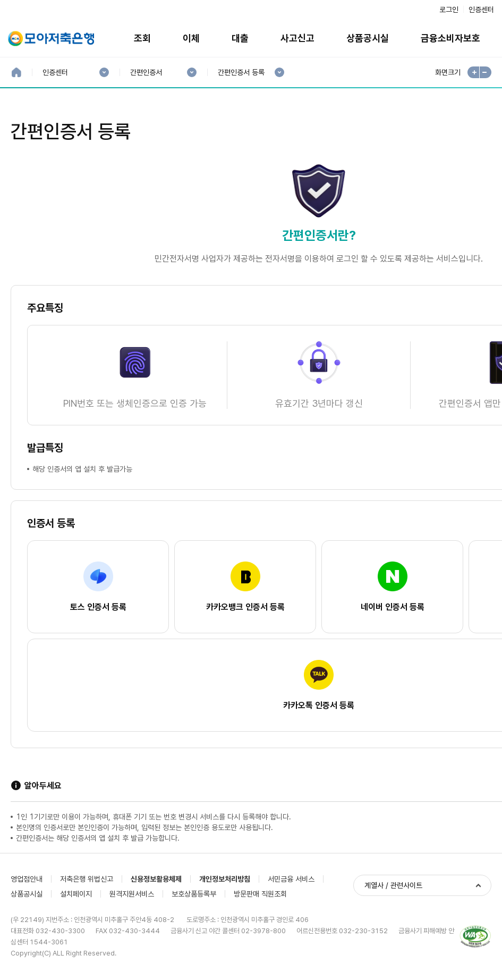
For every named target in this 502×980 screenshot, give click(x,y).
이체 (191, 38)
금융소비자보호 (450, 38)
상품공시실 (368, 38)
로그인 (449, 10)
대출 (240, 38)
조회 (142, 38)
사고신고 (297, 38)
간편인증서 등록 (241, 73)
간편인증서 (146, 73)
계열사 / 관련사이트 (393, 885)
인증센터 (481, 10)
